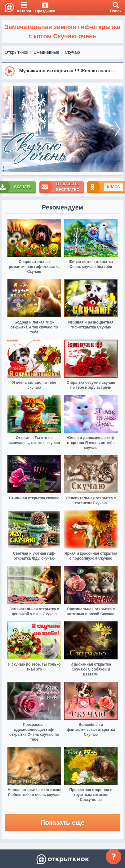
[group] (62, 71)
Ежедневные (46, 52)
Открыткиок (16, 52)
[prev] (8, 129)
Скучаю (72, 52)
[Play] (10, 71)
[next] (117, 129)
